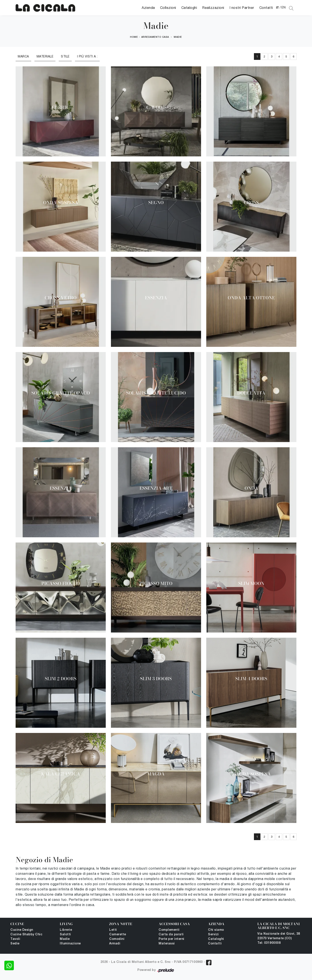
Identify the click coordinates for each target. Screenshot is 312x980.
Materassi (167, 944)
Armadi (115, 944)
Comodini (117, 939)
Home (134, 37)
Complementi (169, 930)
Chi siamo (216, 930)
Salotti (65, 935)
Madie (178, 37)
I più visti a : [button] (87, 56)
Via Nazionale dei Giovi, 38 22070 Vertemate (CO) (279, 936)
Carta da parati (171, 935)
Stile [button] (65, 56)
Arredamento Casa (155, 37)
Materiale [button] (45, 56)
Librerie (66, 930)
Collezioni (168, 8)
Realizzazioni (213, 8)
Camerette (118, 935)
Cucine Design (22, 930)
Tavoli (15, 939)
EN (284, 7)
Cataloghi (189, 8)
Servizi (213, 935)
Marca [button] (23, 56)
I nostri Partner (242, 8)
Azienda (148, 8)
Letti (113, 930)
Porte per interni (171, 939)
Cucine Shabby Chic (26, 935)
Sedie (15, 944)
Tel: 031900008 (269, 943)
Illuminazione (70, 944)
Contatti (266, 8)
